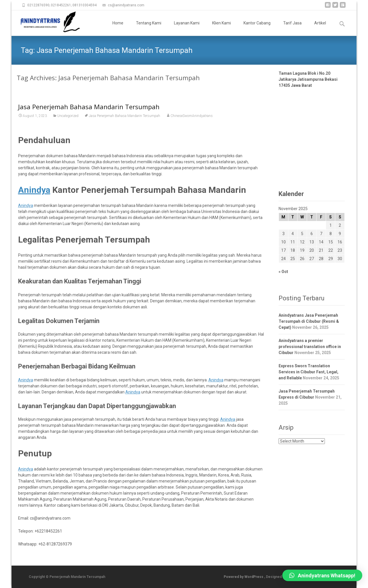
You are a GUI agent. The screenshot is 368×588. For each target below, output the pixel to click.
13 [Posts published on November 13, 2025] (312, 242)
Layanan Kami (187, 28)
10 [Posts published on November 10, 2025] (283, 242)
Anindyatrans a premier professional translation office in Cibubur (310, 347)
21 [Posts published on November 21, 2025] (321, 250)
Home (118, 28)
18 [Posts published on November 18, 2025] (293, 250)
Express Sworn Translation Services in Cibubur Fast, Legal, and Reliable (308, 372)
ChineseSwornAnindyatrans (192, 116)
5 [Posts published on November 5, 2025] (302, 234)
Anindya (26, 205)
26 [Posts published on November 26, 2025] (302, 259)
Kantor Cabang (257, 28)
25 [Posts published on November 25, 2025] (293, 259)
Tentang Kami (149, 28)
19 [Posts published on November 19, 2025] (302, 250)
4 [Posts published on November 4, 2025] (293, 234)
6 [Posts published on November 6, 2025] (312, 234)
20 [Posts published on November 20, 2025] (312, 250)
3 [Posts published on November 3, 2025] (283, 234)
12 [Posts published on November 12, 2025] (302, 242)
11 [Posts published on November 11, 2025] (293, 242)
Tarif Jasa (292, 28)
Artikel (320, 28)
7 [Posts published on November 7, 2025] (321, 234)
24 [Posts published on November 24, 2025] (283, 259)
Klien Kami (222, 28)
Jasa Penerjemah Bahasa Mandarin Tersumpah (89, 107)
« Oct (283, 272)
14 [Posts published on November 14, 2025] (321, 242)
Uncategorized (68, 116)
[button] (322, 575)
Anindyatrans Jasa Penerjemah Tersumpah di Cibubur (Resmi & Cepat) (309, 321)
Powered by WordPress (244, 577)
